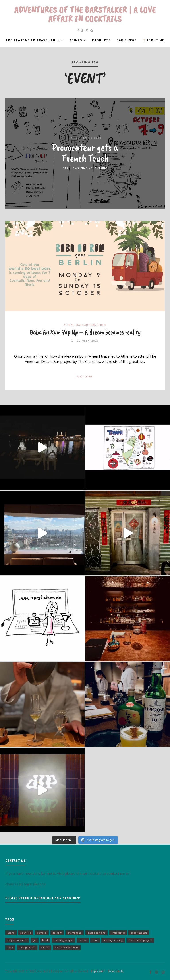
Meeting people (63, 940)
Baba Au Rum (86, 325)
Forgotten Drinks (17, 940)
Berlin (102, 325)
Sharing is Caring (94, 168)
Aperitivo (26, 933)
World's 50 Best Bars (67, 947)
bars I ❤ (57, 933)
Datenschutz (115, 971)
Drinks (76, 40)
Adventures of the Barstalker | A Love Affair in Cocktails (85, 14)
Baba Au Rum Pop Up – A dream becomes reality (85, 332)
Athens (69, 325)
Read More (85, 376)
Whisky (45, 947)
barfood (42, 933)
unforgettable (27, 947)
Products (101, 40)
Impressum (97, 971)
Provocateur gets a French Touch (85, 153)
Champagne (74, 933)
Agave (11, 933)
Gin (35, 940)
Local (45, 940)
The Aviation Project (140, 940)
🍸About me (154, 40)
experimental (139, 933)
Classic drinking (96, 933)
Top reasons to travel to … (33, 40)
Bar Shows (127, 40)
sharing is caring (113, 940)
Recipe (83, 940)
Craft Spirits (118, 933)
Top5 (10, 947)
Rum (95, 940)
